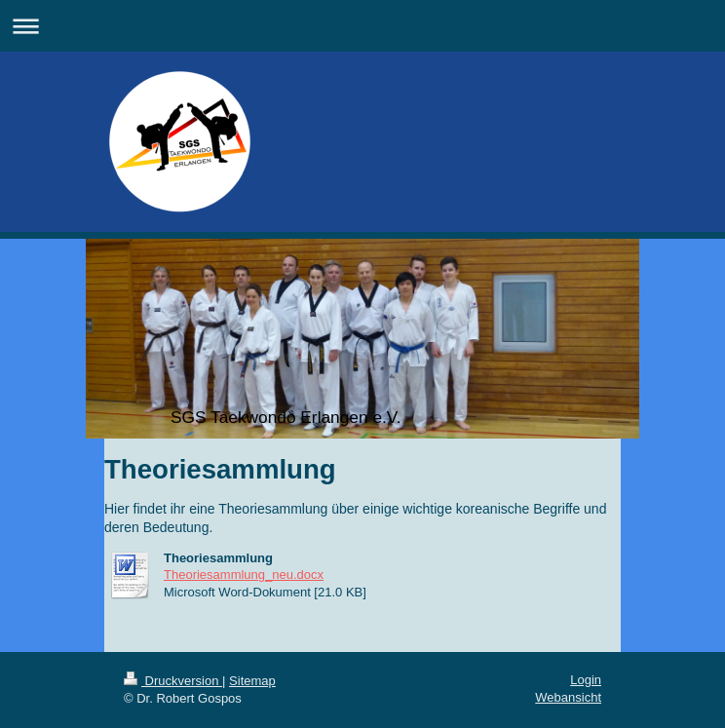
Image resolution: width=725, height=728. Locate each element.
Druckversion (173, 681)
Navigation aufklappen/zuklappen (362, 26)
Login (586, 680)
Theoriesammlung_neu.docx (244, 575)
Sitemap (252, 681)
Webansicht (568, 697)
